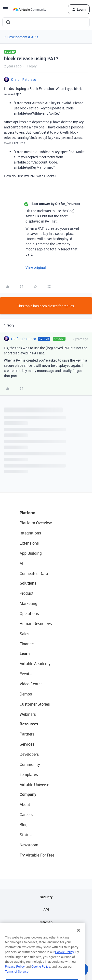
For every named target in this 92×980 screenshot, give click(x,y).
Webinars (28, 714)
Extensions (29, 543)
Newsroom (29, 845)
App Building (31, 553)
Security (46, 897)
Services (27, 744)
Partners (27, 734)
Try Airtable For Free (37, 855)
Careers (26, 815)
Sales (24, 634)
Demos (26, 694)
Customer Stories (35, 704)
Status (26, 835)
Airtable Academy (35, 664)
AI (21, 563)
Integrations (30, 533)
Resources (29, 724)
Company (28, 794)
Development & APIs (23, 37)
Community (30, 764)
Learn (25, 653)
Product (27, 593)
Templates (29, 775)
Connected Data (34, 573)
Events (26, 674)
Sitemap (46, 922)
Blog (24, 825)
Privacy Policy (15, 975)
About (25, 804)
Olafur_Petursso (24, 79)
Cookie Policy (65, 960)
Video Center (31, 684)
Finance (27, 644)
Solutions (28, 583)
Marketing (28, 603)
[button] (5, 10)
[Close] (79, 939)
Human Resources (36, 624)
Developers (29, 754)
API (46, 909)
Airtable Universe (34, 785)
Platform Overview (36, 523)
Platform (27, 513)
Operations (29, 613)
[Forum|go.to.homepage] (30, 9)
